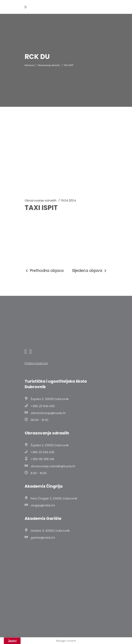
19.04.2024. (69, 200)
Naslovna (30, 65)
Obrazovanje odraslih (49, 65)
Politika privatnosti (36, 363)
